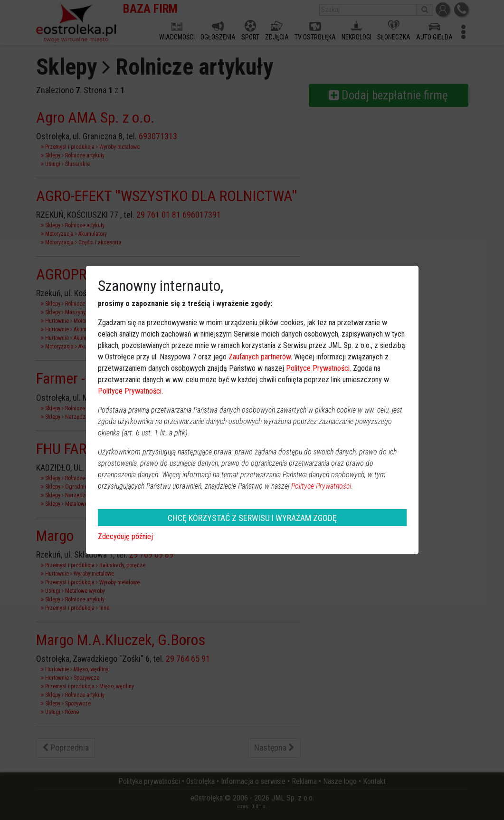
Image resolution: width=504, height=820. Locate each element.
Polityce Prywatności (318, 368)
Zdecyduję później (125, 536)
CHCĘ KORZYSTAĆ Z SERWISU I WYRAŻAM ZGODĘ (252, 518)
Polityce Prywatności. (322, 486)
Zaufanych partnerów (260, 357)
